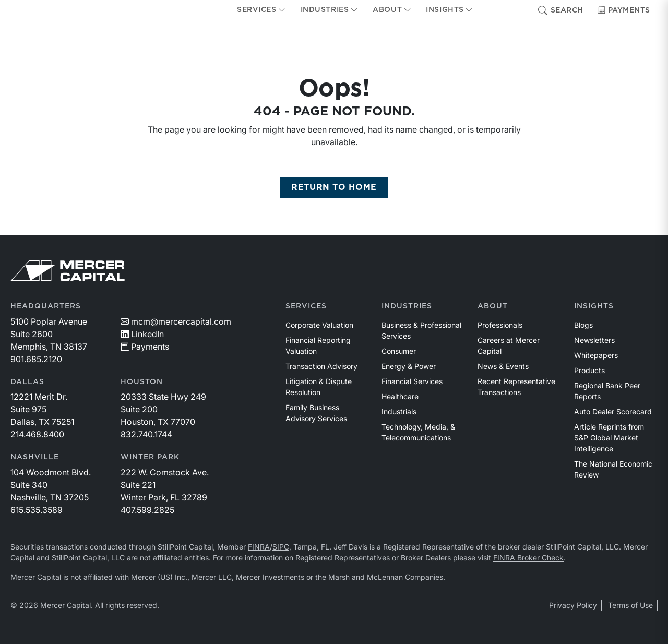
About (493, 306)
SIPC (281, 547)
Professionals (500, 325)
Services (306, 306)
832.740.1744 (146, 434)
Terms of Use (630, 605)
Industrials (399, 412)
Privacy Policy (573, 605)
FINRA (259, 547)
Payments (624, 10)
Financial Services (412, 381)
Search (561, 11)
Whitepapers (596, 355)
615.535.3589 (37, 510)
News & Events (503, 366)
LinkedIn (142, 334)
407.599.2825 (147, 510)
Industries (407, 306)
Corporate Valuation (319, 325)
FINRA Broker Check (528, 558)
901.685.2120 (36, 359)
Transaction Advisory (321, 366)
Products (589, 370)
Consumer (399, 351)
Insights (594, 306)
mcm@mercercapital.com (176, 321)
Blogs (583, 325)
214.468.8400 (37, 434)
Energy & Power (409, 366)
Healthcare (400, 396)
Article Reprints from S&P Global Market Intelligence (609, 438)
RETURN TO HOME (334, 187)
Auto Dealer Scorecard (613, 412)
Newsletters (594, 340)
